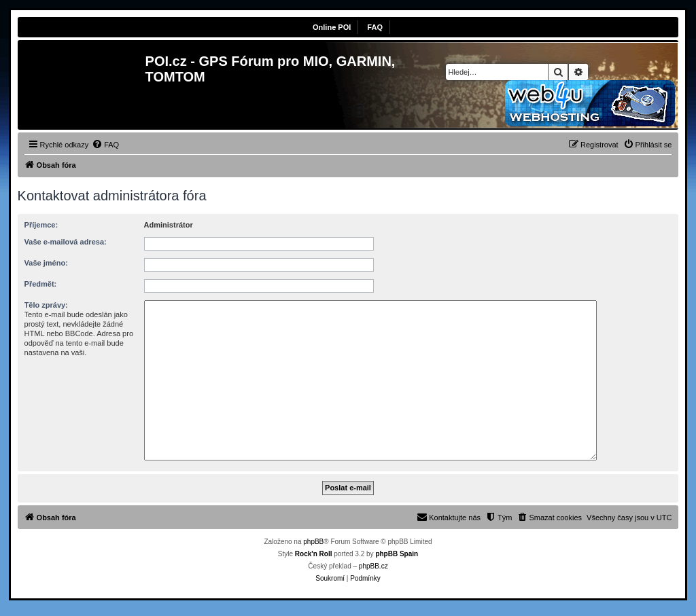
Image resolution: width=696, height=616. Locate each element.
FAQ (375, 27)
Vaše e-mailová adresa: (66, 242)
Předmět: (41, 284)
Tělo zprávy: (46, 305)
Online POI (332, 27)
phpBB (313, 542)
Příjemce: (41, 225)
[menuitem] (105, 145)
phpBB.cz (373, 566)
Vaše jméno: (46, 263)
